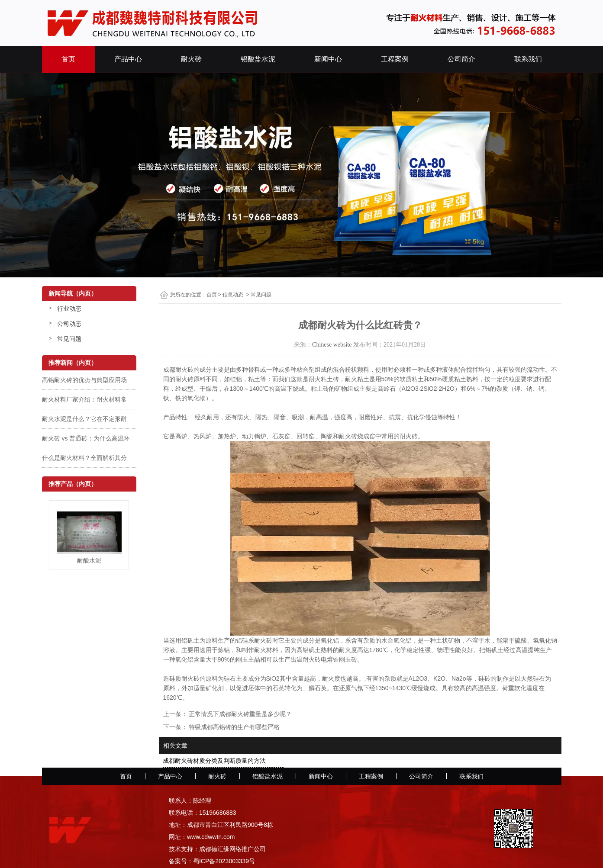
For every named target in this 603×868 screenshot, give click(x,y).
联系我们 (528, 59)
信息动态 (233, 295)
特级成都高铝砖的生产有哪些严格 (234, 727)
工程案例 (395, 59)
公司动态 (69, 324)
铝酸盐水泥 (258, 59)
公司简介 (461, 59)
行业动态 (69, 309)
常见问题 (69, 339)
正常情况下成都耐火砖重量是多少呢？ (240, 714)
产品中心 (128, 59)
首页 (68, 59)
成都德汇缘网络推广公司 (232, 849)
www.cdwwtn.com (211, 837)
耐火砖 (191, 59)
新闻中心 (328, 59)
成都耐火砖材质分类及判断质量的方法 (214, 761)
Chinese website (332, 345)
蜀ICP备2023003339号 (224, 861)
